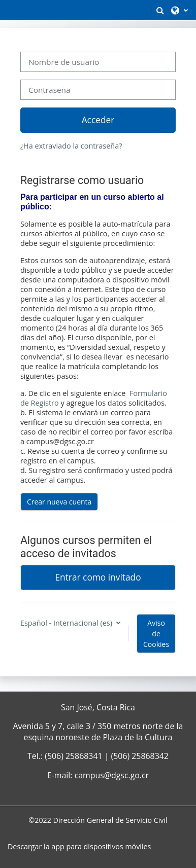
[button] (160, 10)
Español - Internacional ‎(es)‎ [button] (67, 623)
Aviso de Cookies (156, 634)
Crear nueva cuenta (59, 502)
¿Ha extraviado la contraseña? (71, 146)
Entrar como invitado (98, 577)
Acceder (98, 120)
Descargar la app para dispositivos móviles (79, 846)
